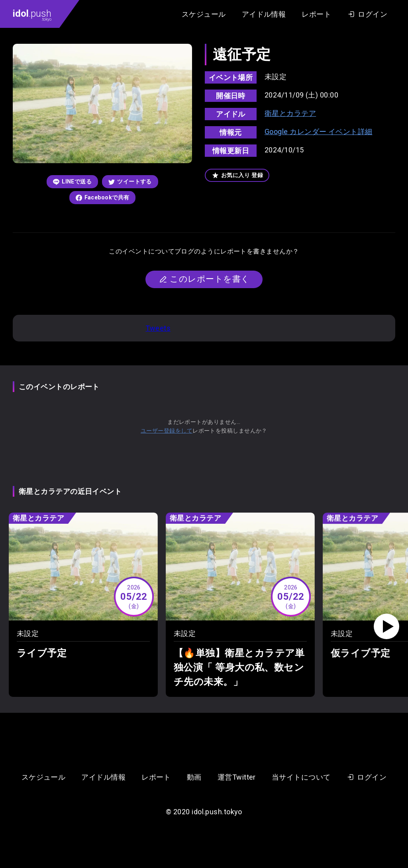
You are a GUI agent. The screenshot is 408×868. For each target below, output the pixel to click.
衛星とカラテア (290, 113)
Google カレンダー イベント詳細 (319, 132)
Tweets (158, 328)
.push (32, 15)
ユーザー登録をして (167, 431)
